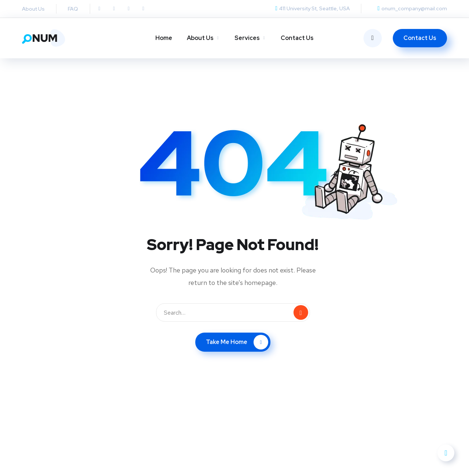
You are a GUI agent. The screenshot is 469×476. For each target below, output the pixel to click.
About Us (200, 38)
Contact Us (297, 38)
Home (164, 38)
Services (247, 38)
